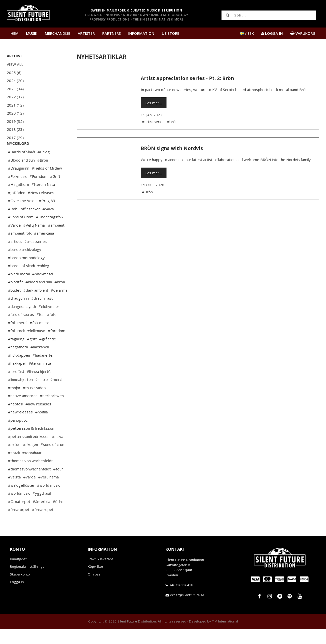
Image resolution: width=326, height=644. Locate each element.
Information (141, 33)
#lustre (41, 394)
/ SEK (247, 33)
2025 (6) (14, 73)
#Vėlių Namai (34, 240)
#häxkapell (17, 378)
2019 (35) (15, 121)
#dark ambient (36, 305)
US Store (170, 33)
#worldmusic (19, 508)
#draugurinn (18, 313)
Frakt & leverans (101, 574)
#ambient (56, 240)
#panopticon (19, 435)
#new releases (38, 419)
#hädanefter (43, 370)
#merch (57, 394)
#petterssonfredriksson (29, 451)
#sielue (14, 459)
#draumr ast (42, 313)
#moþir (14, 403)
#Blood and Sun (21, 175)
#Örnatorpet (19, 516)
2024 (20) (15, 81)
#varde (29, 492)
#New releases (41, 208)
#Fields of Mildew (47, 183)
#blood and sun (39, 297)
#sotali (14, 468)
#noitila (41, 427)
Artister (86, 33)
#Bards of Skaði (21, 167)
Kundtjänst (18, 574)
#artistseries (35, 256)
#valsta (14, 492)
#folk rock (16, 346)
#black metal (19, 289)
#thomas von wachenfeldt (30, 476)
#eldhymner (49, 321)
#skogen (30, 459)
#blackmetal (43, 289)
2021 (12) (15, 105)
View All (15, 64)
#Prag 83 (47, 216)
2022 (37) (15, 97)
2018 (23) (15, 129)
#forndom (57, 346)
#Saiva (48, 224)
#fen (40, 329)
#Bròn (43, 175)
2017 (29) (15, 138)
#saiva (58, 451)
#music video (34, 403)
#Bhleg (44, 167)
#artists (15, 256)
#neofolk (15, 419)
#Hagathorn (18, 199)
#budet (14, 305)
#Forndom (38, 191)
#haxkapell (40, 362)
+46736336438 (181, 600)
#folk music (39, 338)
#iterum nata (40, 378)
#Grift (55, 191)
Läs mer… (154, 103)
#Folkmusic (17, 191)
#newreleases (20, 427)
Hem (14, 33)
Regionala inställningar (28, 581)
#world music (48, 500)
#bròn (60, 297)
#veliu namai (49, 492)
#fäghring (16, 354)
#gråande (48, 354)
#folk (51, 329)
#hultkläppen (19, 370)
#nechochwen (52, 411)
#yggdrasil (42, 508)
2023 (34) (15, 89)
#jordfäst (16, 386)
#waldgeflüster (21, 500)
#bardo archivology (25, 264)
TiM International (225, 636)
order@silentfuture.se (187, 610)
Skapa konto (20, 589)
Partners (111, 33)
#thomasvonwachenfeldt (29, 484)
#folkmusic (36, 346)
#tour (58, 484)
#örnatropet (43, 524)
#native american (23, 411)
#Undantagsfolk (50, 232)
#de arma (59, 305)
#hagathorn (18, 362)
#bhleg (43, 281)
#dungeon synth (22, 321)
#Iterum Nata (43, 199)
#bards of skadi (21, 281)
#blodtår (15, 297)
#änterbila (41, 516)
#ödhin (59, 516)
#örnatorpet (19, 524)
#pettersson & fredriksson (31, 443)
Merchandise (57, 33)
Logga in (17, 597)
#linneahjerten (20, 394)
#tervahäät (32, 468)
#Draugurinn (19, 183)
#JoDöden (17, 208)
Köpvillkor (95, 581)
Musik (32, 33)
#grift (32, 354)
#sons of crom (53, 459)
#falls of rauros (21, 329)
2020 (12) (15, 113)
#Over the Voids (22, 216)
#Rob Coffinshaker (24, 224)
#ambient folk (20, 248)
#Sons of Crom (21, 232)
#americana (44, 248)
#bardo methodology (26, 273)
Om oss (94, 589)
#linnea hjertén (40, 386)
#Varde (14, 240)
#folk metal (18, 338)
